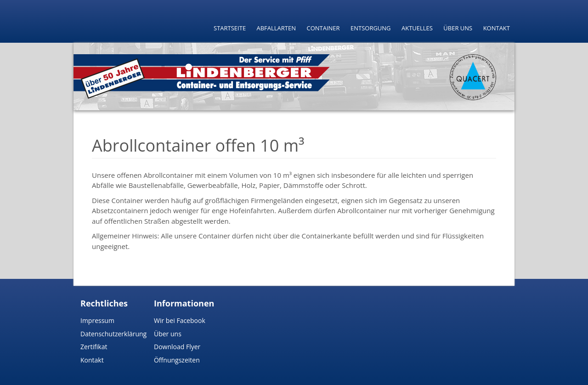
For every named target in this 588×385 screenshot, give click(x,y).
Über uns (458, 28)
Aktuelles (417, 28)
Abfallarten (277, 28)
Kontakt (497, 28)
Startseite (230, 28)
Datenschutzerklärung (113, 334)
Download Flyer (177, 347)
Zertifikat (94, 347)
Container (323, 28)
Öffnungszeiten (177, 360)
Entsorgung (371, 28)
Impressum (97, 320)
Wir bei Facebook (180, 320)
